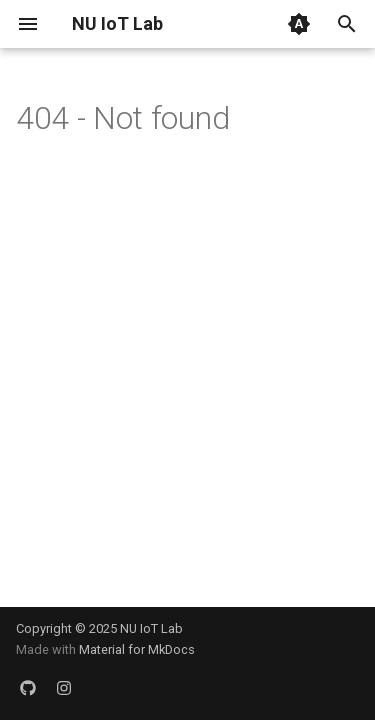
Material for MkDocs (137, 649)
